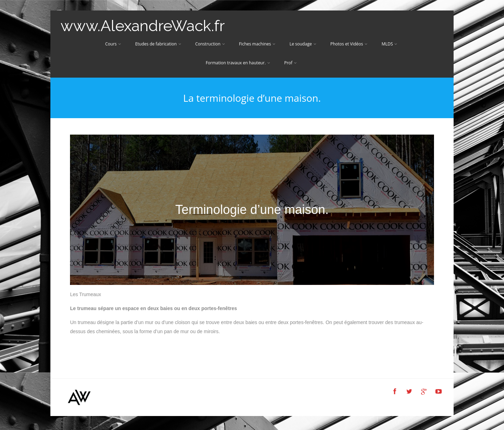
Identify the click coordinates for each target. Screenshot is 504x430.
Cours (113, 44)
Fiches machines (257, 44)
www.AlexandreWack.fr (143, 26)
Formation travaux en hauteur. (238, 63)
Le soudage (303, 44)
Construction (210, 44)
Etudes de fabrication (158, 44)
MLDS (389, 44)
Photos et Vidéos (349, 44)
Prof (290, 63)
